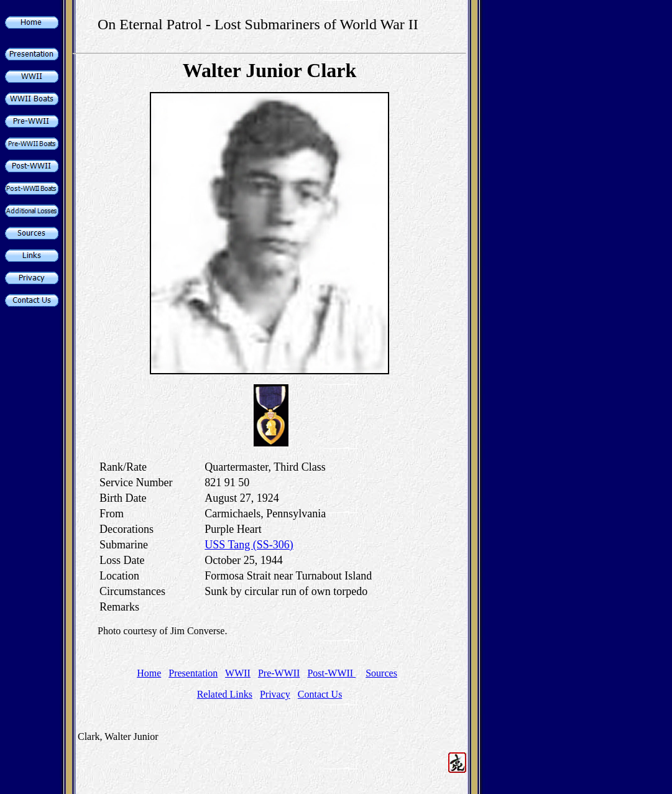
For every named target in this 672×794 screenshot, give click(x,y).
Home (149, 673)
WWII (238, 673)
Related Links (225, 694)
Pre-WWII (279, 673)
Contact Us (320, 694)
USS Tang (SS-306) (249, 545)
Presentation (193, 673)
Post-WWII (331, 673)
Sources (381, 673)
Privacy (275, 694)
